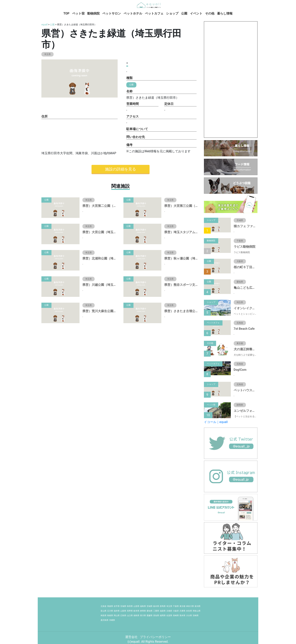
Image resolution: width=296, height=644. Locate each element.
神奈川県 (190, 606)
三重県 (156, 611)
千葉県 (176, 606)
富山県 (104, 611)
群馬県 (163, 606)
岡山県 (117, 615)
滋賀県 (163, 611)
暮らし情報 (225, 13)
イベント (196, 13)
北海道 (104, 606)
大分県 (189, 615)
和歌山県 (197, 611)
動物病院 (93, 13)
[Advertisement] (231, 80)
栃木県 (156, 606)
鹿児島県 (104, 620)
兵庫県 (182, 611)
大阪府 (176, 611)
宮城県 (123, 606)
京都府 (169, 611)
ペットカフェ (154, 13)
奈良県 (189, 611)
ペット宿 (78, 13)
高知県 (156, 615)
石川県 (110, 611)
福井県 (117, 611)
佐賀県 (169, 615)
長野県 (130, 611)
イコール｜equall (216, 422)
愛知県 (150, 611)
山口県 (130, 615)
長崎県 (176, 615)
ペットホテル (133, 13)
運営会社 (132, 637)
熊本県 (182, 615)
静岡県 (143, 611)
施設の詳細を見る (121, 169)
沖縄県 (112, 620)
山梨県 (123, 611)
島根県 (110, 615)
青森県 (110, 606)
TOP (66, 13)
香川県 (143, 615)
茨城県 (150, 606)
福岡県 (163, 615)
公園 (184, 13)
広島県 (123, 615)
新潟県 (198, 606)
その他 (210, 13)
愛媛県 (150, 615)
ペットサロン (112, 13)
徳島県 (136, 615)
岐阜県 (136, 611)
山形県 (136, 606)
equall (44, 25)
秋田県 (130, 606)
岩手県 (117, 606)
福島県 (143, 606)
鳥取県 (104, 615)
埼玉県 (169, 606)
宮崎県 (196, 615)
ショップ (172, 13)
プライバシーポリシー (155, 637)
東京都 (182, 606)
